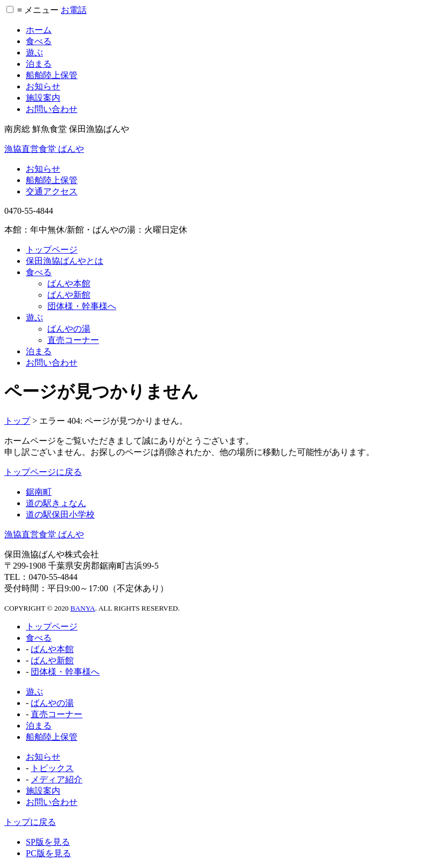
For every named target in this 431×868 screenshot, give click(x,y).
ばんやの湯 (69, 329)
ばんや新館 (69, 295)
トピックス (52, 768)
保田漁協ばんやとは (65, 261)
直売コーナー (73, 340)
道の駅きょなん (56, 503)
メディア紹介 (56, 779)
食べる (39, 41)
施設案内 (43, 98)
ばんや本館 (69, 283)
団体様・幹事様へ (82, 306)
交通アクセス (52, 191)
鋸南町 (39, 492)
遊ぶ (34, 52)
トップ (17, 421)
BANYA (83, 608)
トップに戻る (30, 822)
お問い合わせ (52, 109)
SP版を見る (48, 842)
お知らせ (43, 86)
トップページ (52, 250)
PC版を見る (48, 853)
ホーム (39, 30)
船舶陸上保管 (52, 75)
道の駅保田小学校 (60, 514)
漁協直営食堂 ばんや (44, 149)
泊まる (39, 64)
